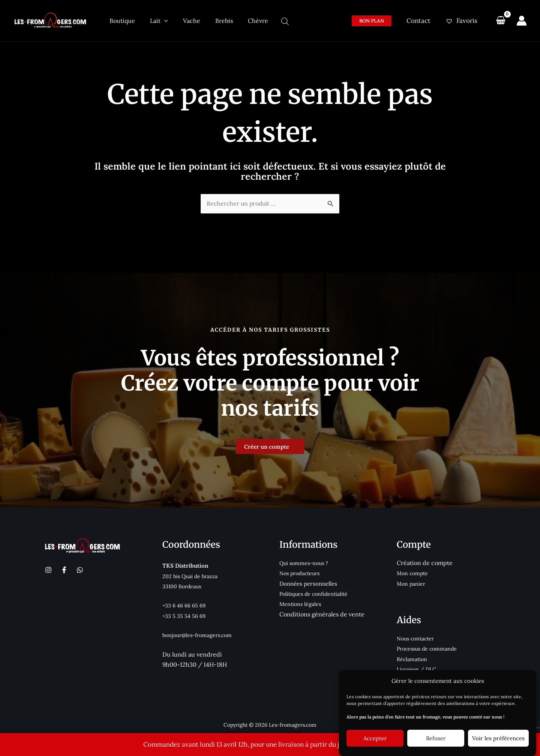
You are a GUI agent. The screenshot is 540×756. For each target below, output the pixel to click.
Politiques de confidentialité (316, 593)
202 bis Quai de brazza (192, 575)
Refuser (436, 738)
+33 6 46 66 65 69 (185, 604)
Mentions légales (301, 603)
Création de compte (425, 562)
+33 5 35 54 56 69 (185, 614)
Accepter (375, 738)
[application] (159, 21)
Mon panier (412, 582)
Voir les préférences (498, 738)
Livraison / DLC (418, 668)
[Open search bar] (266, 21)
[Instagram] (48, 569)
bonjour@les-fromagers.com (200, 634)
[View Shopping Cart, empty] (501, 21)
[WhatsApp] (80, 569)
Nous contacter (417, 637)
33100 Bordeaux (183, 585)
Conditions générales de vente (322, 613)
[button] (376, 21)
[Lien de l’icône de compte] (522, 21)
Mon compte (413, 572)
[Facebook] (64, 569)
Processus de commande (429, 647)
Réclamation (413, 658)
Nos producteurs (302, 572)
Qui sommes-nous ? (305, 562)
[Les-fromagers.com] (51, 20)
